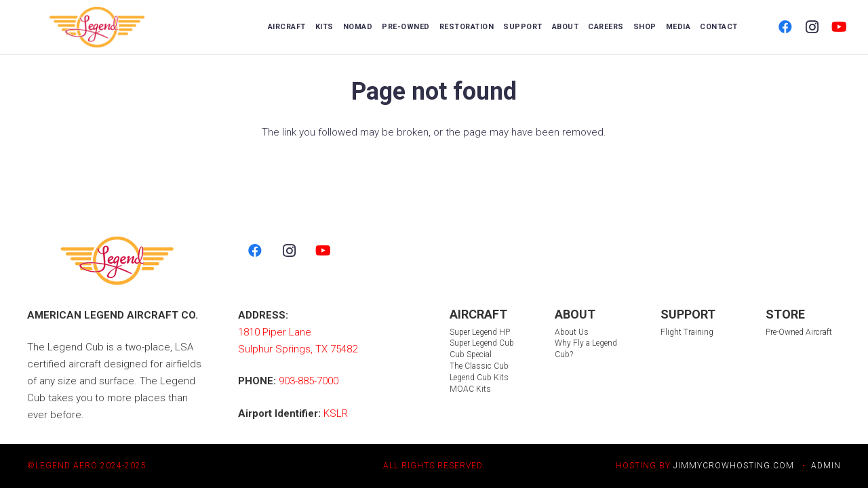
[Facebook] (785, 27)
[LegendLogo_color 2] (97, 27)
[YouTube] (840, 27)
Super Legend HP (480, 332)
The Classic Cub (479, 366)
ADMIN (826, 466)
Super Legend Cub (482, 343)
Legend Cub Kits (479, 378)
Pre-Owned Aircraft (799, 332)
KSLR (336, 413)
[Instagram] (812, 27)
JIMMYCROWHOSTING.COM (734, 466)
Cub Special (471, 354)
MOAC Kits (470, 389)
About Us (572, 332)
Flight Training (687, 332)
